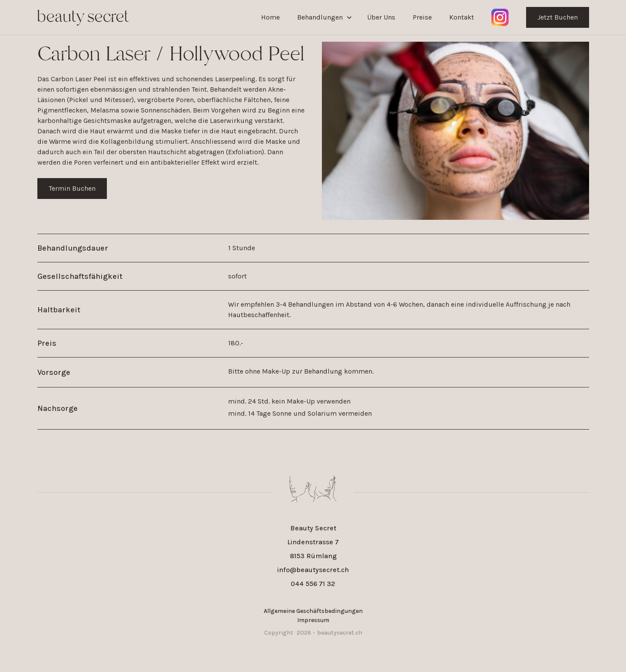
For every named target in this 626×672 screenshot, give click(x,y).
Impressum (313, 620)
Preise (422, 17)
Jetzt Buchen (558, 17)
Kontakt (462, 17)
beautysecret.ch (340, 633)
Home (270, 17)
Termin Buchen (72, 188)
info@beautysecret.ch (313, 570)
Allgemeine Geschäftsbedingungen (313, 611)
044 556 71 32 (313, 584)
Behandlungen (320, 17)
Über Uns (381, 17)
